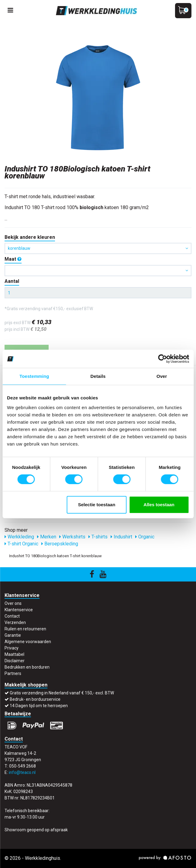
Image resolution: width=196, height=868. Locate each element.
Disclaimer (15, 661)
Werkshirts (72, 537)
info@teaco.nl (22, 772)
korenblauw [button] (98, 248)
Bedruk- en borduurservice (35, 699)
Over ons (13, 603)
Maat (13, 259)
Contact (12, 616)
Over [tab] (162, 376)
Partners (13, 673)
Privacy (12, 648)
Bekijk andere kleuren (30, 237)
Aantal (12, 281)
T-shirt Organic (21, 544)
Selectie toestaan (97, 505)
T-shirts (98, 537)
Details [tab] (98, 376)
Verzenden (15, 622)
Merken (47, 537)
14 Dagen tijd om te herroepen (39, 706)
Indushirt (121, 537)
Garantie (13, 635)
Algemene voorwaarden (28, 642)
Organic (145, 537)
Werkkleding (19, 537)
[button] (98, 271)
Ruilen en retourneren (25, 629)
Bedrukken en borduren (27, 667)
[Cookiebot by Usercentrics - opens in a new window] (162, 359)
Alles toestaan (159, 505)
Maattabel (14, 654)
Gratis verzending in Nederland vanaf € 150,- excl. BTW (62, 693)
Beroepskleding (60, 544)
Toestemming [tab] (34, 376)
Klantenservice (19, 610)
